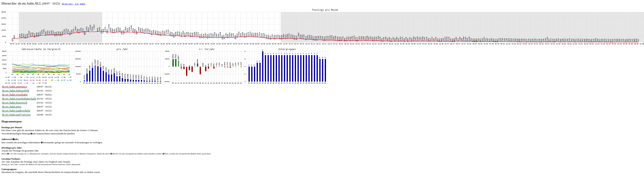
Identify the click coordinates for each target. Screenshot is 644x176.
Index (83, 4)
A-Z (77, 4)
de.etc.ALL (67, 4)
